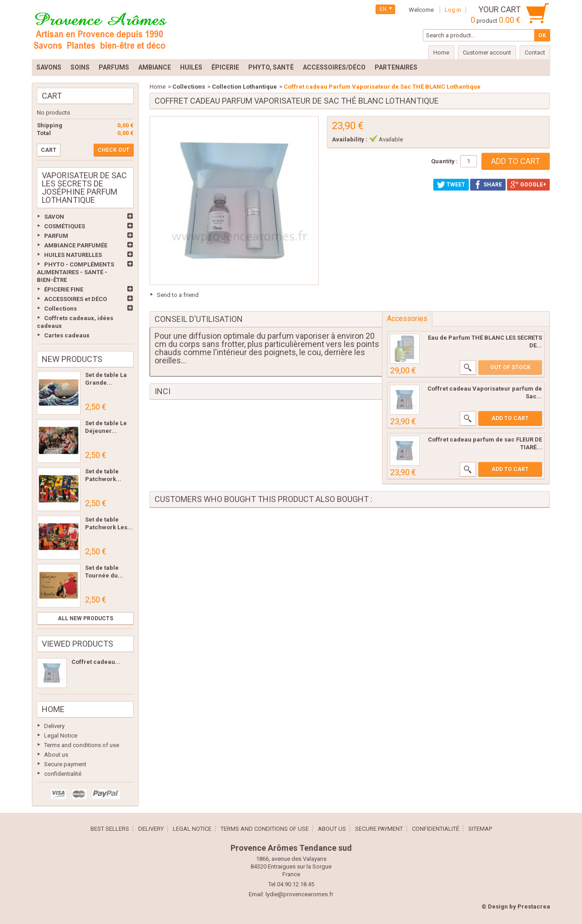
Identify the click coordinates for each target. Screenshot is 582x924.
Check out (114, 150)
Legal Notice (61, 736)
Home (53, 709)
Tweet (451, 185)
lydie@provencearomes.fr (299, 894)
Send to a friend (178, 295)
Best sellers (110, 829)
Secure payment (65, 764)
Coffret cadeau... (96, 662)
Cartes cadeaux (67, 335)
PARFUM (56, 236)
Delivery (54, 726)
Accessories (407, 319)
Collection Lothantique (244, 87)
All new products (85, 618)
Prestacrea (534, 906)
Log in (453, 10)
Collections (60, 309)
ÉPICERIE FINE (64, 289)
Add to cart (510, 418)
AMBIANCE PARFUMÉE (76, 245)
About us (56, 755)
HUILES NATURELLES (73, 255)
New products (72, 359)
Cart (52, 96)
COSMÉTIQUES (65, 226)
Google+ (528, 185)
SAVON (54, 217)
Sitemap (480, 829)
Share (488, 185)
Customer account (487, 53)
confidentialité (63, 774)
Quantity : (444, 161)
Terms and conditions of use (82, 745)
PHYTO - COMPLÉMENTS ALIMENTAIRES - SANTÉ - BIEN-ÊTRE (75, 272)
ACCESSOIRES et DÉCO (75, 299)
